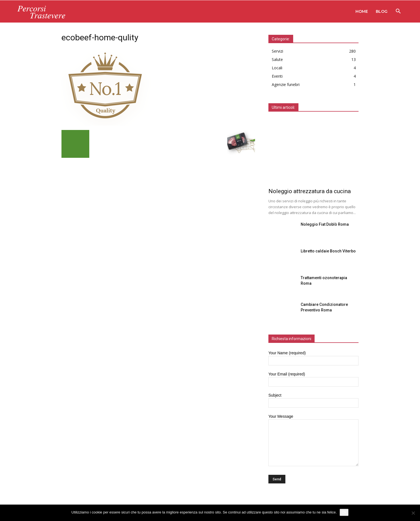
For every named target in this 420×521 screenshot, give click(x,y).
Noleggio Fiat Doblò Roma (325, 224)
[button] (398, 12)
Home (362, 11)
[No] (413, 513)
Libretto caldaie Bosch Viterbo (328, 251)
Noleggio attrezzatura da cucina (310, 191)
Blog (382, 11)
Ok (344, 512)
